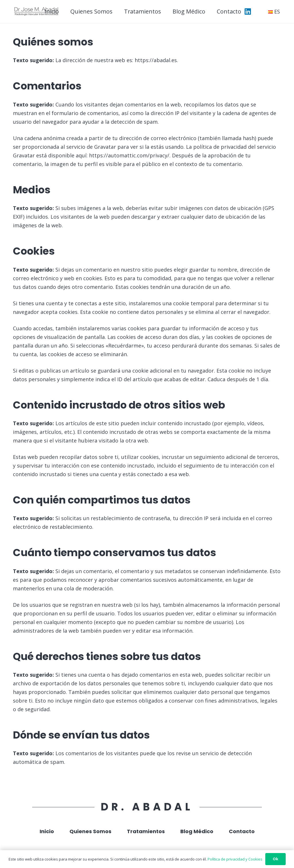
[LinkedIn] (248, 12)
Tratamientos (146, 831)
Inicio (47, 831)
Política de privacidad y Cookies (235, 859)
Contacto (242, 831)
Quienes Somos (90, 831)
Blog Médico (197, 831)
